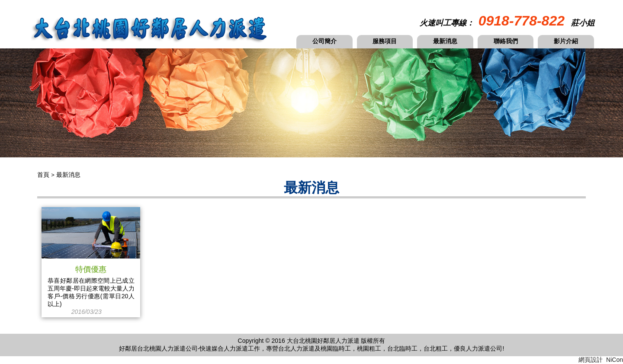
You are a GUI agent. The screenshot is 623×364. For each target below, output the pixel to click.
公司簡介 (324, 41)
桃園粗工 (369, 348)
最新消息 (445, 41)
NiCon (615, 360)
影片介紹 (566, 41)
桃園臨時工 (336, 348)
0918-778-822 (522, 21)
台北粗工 (436, 348)
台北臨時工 (402, 348)
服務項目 (385, 41)
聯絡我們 (506, 41)
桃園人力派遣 (167, 348)
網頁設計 (591, 360)
